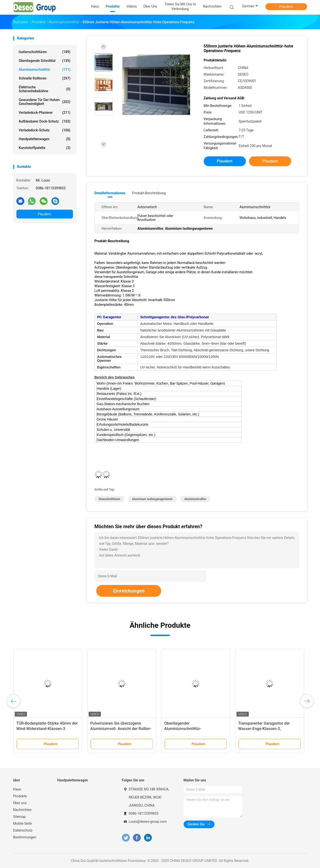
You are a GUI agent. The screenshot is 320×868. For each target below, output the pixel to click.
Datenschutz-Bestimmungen (25, 834)
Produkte (20, 796)
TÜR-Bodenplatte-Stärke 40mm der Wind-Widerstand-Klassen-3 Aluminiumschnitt (47, 729)
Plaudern (286, 7)
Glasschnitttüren (110, 499)
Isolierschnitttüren (45, 52)
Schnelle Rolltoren (45, 78)
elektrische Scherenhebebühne (45, 89)
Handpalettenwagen (45, 139)
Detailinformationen (110, 193)
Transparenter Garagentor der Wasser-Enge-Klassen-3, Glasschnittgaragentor (264, 729)
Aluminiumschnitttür (45, 69)
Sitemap (19, 817)
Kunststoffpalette (45, 148)
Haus (17, 789)
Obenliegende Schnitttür (45, 61)
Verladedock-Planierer (45, 113)
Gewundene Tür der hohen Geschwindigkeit (45, 102)
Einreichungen (129, 591)
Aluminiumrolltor (195, 499)
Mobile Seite (23, 823)
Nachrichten (23, 810)
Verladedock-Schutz (45, 130)
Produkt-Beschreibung (149, 193)
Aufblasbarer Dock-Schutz (45, 121)
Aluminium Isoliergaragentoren (152, 499)
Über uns (20, 803)
